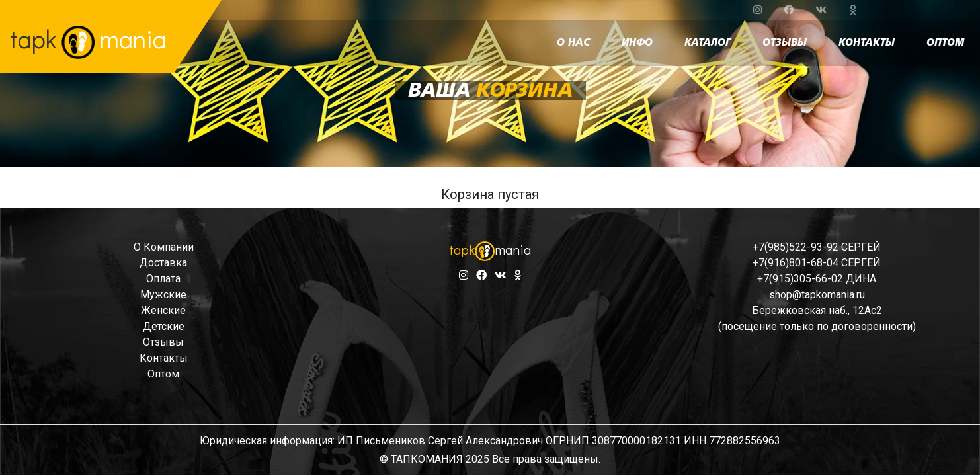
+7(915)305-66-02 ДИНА (817, 279)
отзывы (785, 43)
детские (164, 326)
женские (163, 310)
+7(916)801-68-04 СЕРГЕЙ (817, 263)
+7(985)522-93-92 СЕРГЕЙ (817, 247)
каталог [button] (708, 43)
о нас (573, 43)
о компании (164, 247)
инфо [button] (637, 43)
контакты (867, 43)
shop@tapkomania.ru (817, 295)
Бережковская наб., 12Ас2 (817, 310)
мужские (163, 295)
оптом (945, 43)
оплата (163, 279)
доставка (163, 263)
